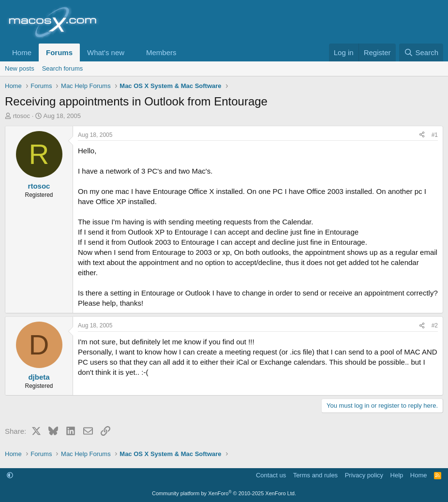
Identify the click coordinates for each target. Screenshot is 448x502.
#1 (435, 135)
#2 (435, 325)
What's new (106, 52)
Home (22, 52)
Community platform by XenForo (224, 493)
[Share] (422, 135)
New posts (20, 68)
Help (397, 475)
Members (161, 52)
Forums (59, 52)
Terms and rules (315, 475)
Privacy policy (364, 475)
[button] (132, 52)
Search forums (63, 68)
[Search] (421, 52)
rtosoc (22, 116)
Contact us (271, 475)
